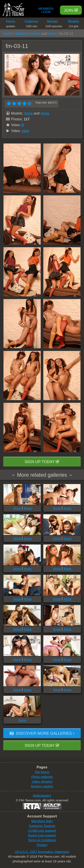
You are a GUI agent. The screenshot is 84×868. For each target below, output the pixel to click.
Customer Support (42, 826)
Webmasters (42, 796)
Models (73, 25)
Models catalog (42, 786)
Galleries (31, 25)
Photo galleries (42, 777)
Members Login (46, 10)
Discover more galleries (42, 733)
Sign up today (42, 462)
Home (10, 25)
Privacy (42, 845)
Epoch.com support (42, 835)
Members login (42, 821)
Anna (36, 34)
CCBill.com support (42, 831)
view (26, 131)
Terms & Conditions (42, 840)
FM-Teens (42, 772)
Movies (54, 25)
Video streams (42, 781)
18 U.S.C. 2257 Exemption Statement (42, 852)
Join (71, 10)
